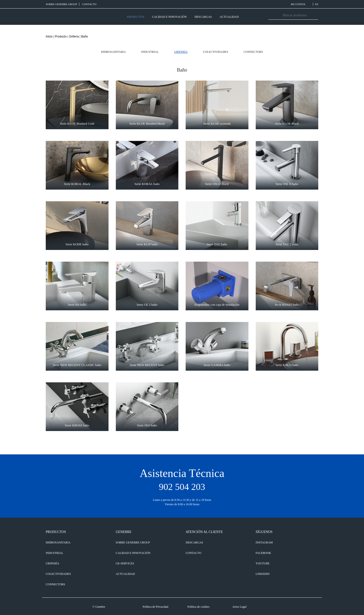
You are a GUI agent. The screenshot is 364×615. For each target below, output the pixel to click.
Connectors (253, 52)
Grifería (74, 37)
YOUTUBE (263, 563)
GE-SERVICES (125, 563)
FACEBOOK (264, 553)
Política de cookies (198, 607)
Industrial (150, 52)
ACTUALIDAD (229, 17)
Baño (84, 37)
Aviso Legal (239, 607)
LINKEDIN (263, 574)
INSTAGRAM (264, 542)
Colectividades (215, 52)
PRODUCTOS (136, 17)
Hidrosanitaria (113, 52)
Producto (61, 37)
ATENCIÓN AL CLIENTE (204, 532)
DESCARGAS (203, 17)
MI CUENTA (301, 4)
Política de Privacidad (155, 607)
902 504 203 (182, 487)
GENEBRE (124, 532)
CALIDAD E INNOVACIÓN (169, 17)
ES (317, 4)
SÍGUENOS (264, 532)
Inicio (49, 37)
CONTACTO (89, 4)
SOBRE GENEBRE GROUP (61, 4)
